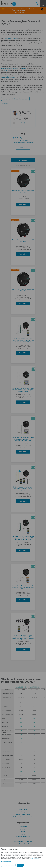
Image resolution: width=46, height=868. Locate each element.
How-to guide (23, 148)
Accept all (20, 865)
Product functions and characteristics (23, 817)
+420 (25, 119)
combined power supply (9, 77)
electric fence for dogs (9, 68)
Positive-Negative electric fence (24, 138)
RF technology (24, 140)
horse (5, 71)
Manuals (23, 832)
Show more (5, 104)
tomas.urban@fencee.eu (24, 123)
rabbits (24, 68)
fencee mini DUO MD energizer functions (15, 99)
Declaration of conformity (23, 837)
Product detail (23, 205)
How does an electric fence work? (24, 143)
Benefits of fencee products (23, 814)
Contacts (23, 807)
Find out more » (20, 13)
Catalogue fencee (23, 839)
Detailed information (34, 859)
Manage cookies (6, 862)
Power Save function (11, 39)
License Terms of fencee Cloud (23, 844)
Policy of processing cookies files (23, 841)
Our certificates (23, 827)
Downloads (23, 829)
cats (18, 68)
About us (23, 834)
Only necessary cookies (8, 865)
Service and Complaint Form (23, 812)
